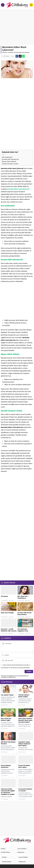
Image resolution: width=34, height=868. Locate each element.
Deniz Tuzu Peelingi (7, 613)
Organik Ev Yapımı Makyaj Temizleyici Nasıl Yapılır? (24, 744)
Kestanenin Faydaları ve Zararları (25, 790)
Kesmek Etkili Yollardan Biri (10, 159)
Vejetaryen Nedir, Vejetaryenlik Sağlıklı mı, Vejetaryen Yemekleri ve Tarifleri (8, 792)
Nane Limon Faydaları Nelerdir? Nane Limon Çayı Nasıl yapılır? (25, 720)
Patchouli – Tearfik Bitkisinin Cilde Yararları (9, 630)
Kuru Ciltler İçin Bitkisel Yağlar (6, 719)
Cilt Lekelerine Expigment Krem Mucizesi (23, 631)
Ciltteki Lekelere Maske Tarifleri (24, 696)
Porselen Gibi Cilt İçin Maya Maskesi (24, 614)
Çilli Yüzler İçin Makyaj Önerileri (8, 743)
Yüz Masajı (4, 596)
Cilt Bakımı (10, 52)
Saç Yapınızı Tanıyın (7, 695)
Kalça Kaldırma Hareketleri (6, 766)
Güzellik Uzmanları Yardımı (10, 164)
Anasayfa (5, 52)
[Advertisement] (17, 27)
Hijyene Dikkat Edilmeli (9, 162)
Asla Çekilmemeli (7, 157)
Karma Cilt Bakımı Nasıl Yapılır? (24, 766)
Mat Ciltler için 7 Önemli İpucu (23, 597)
